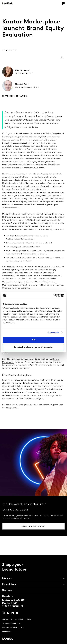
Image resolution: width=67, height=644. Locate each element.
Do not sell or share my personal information (33, 347)
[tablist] (33, 599)
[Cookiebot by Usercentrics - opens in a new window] (53, 295)
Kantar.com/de (13, 374)
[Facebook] (8, 614)
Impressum (7, 631)
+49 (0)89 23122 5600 (13, 606)
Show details (53, 332)
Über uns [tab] (7, 590)
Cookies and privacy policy (13, 628)
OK (33, 340)
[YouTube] (17, 614)
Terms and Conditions (11, 624)
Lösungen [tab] (7, 578)
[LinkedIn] (13, 614)
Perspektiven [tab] (9, 584)
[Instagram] (4, 614)
